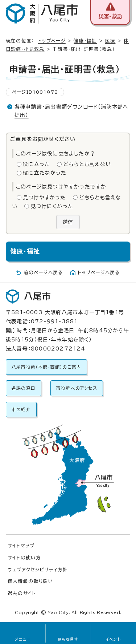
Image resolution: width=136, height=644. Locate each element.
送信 (68, 222)
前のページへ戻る (43, 273)
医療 (110, 41)
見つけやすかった (44, 198)
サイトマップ (21, 546)
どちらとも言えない (87, 164)
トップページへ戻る (99, 273)
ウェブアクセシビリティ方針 (38, 570)
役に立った (36, 164)
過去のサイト (22, 593)
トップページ (52, 41)
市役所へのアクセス (77, 388)
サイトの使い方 (24, 558)
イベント (113, 639)
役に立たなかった (45, 173)
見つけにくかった (52, 206)
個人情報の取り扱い (30, 581)
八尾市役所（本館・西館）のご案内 (46, 367)
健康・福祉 (85, 41)
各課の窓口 (24, 388)
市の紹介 (21, 410)
